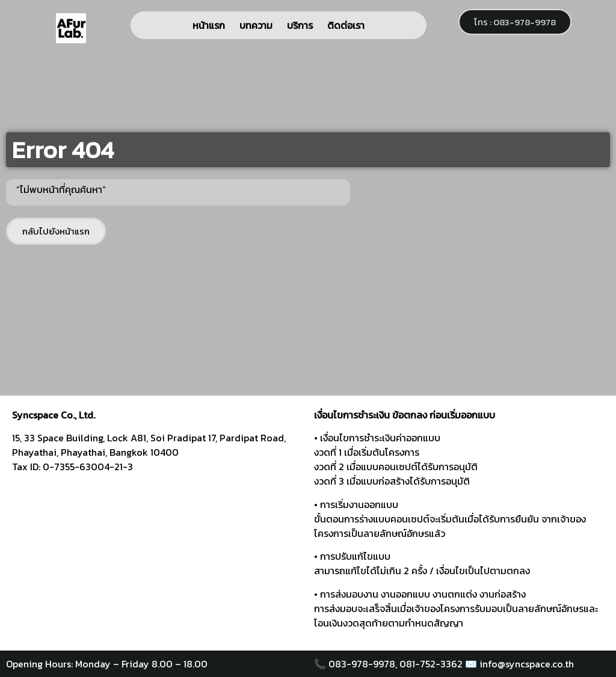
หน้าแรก (209, 25)
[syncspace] (157, 559)
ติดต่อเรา (346, 25)
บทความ (256, 25)
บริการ (300, 25)
